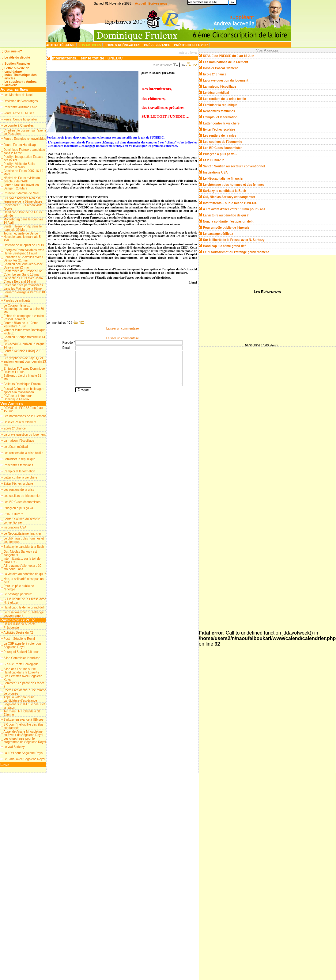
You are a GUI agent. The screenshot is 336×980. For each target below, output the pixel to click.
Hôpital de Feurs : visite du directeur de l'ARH (22, 180)
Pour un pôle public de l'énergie (226, 228)
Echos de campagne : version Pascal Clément (24, 318)
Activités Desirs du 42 (18, 633)
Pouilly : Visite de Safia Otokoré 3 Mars (19, 166)
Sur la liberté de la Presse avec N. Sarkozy (234, 240)
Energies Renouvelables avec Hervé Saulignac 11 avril (24, 252)
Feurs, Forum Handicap (20, 145)
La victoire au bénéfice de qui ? (25, 574)
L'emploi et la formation (19, 471)
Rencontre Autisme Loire (21, 107)
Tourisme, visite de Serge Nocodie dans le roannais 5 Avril (22, 237)
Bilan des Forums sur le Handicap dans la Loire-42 (22, 671)
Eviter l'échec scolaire (18, 484)
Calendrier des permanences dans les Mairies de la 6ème (23, 287)
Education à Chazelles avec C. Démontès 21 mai (25, 259)
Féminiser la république (20, 459)
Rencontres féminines (19, 465)
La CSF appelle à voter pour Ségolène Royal (23, 645)
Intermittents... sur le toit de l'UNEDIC (230, 203)
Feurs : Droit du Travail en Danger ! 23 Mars (21, 187)
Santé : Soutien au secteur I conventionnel (23, 521)
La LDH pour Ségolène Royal (24, 753)
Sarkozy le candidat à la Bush (24, 547)
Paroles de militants (17, 301)
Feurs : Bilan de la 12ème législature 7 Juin (21, 325)
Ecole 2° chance (15, 428)
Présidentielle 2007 (191, 45)
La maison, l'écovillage (19, 441)
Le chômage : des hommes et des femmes (234, 185)
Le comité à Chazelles (19, 126)
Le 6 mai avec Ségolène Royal (25, 759)
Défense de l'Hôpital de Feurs (24, 245)
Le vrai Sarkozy (14, 747)
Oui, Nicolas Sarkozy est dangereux (229, 197)
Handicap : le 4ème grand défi (24, 607)
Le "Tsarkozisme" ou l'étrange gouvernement (236, 252)
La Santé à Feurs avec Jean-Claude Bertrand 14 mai (23, 280)
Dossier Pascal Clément (20, 422)
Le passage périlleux (18, 594)
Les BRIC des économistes (22, 502)
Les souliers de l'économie (22, 496)
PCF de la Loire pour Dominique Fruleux (18, 398)
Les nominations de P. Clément (25, 416)
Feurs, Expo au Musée (19, 113)
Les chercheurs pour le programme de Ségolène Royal (25, 740)
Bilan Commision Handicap (22, 658)
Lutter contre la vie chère (21, 477)
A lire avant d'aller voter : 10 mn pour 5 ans (23, 567)
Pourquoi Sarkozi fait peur (21, 652)
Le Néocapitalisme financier (23, 534)
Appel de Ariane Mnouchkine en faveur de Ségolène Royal (23, 733)
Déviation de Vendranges (21, 101)
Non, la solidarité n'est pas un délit (228, 221)
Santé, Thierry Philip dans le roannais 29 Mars (23, 228)
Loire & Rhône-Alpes (123, 45)
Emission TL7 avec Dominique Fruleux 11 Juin (24, 370)
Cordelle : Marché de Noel (21, 193)
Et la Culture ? (13, 514)
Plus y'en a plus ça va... (20, 508)
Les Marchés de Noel (18, 95)
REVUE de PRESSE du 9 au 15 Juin (229, 56)
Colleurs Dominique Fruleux (23, 384)
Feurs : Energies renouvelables (25, 139)
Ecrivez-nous (158, 4)
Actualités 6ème (61, 45)
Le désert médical (16, 447)
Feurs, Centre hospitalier (21, 119)
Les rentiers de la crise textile (24, 453)
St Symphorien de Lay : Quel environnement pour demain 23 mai (25, 362)
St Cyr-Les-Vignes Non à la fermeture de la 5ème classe (23, 200)
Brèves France (157, 45)
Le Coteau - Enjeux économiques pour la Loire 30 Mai (24, 309)
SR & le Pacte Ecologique (21, 664)
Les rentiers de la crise (19, 490)
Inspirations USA (15, 527)
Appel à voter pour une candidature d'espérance (20, 699)
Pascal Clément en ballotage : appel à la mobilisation (24, 391)
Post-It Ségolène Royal (19, 639)
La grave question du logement (25, 435)
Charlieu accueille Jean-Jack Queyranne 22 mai (23, 266)
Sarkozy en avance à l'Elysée (24, 720)
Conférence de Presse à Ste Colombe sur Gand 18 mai (23, 273)
